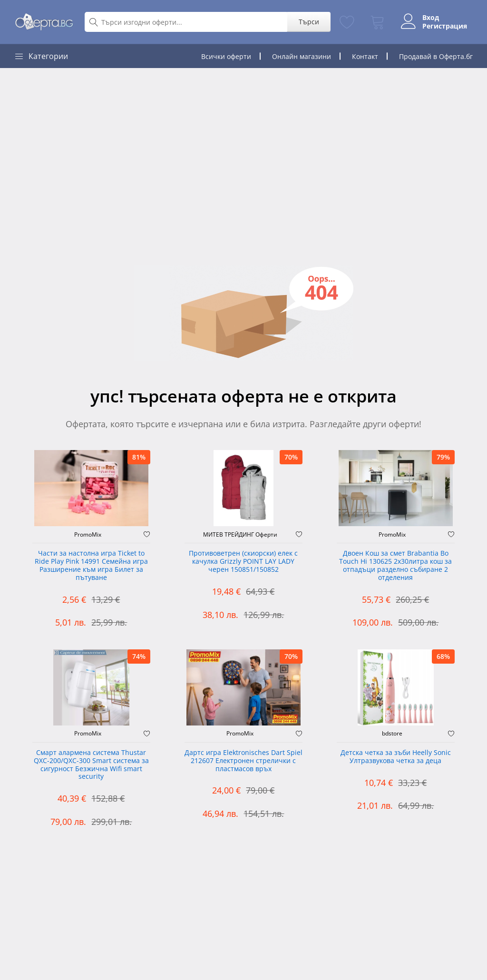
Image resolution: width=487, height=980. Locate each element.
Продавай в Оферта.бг (436, 56)
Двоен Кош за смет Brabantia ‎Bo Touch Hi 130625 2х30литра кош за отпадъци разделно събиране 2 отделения (395, 565)
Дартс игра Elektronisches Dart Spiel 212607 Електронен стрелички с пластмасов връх (243, 761)
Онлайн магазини (302, 56)
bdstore (392, 734)
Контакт (365, 56)
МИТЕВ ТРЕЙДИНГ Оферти (240, 535)
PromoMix (88, 535)
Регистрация (443, 26)
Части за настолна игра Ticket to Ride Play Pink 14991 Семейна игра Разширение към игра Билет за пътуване (91, 565)
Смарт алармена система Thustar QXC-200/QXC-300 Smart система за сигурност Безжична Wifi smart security (91, 765)
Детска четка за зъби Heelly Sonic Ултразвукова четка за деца (396, 757)
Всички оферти (226, 56)
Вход (429, 18)
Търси (304, 22)
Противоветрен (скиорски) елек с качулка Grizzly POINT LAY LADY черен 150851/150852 (243, 562)
